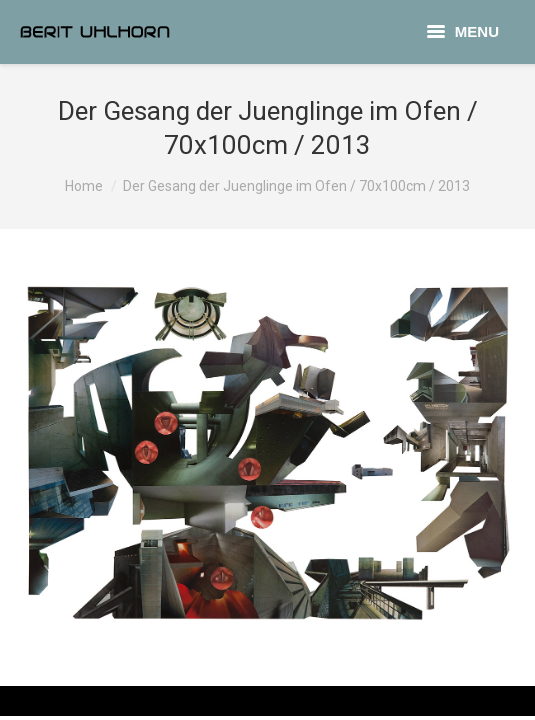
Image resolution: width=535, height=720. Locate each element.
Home (84, 186)
